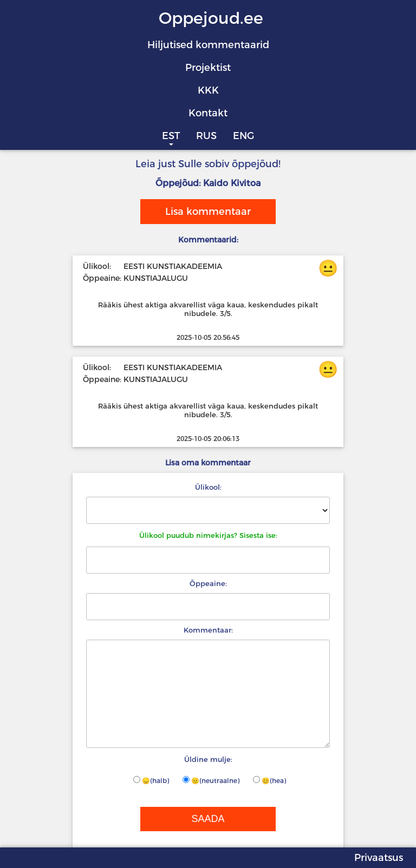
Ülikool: (208, 487)
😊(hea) (269, 780)
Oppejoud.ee (211, 18)
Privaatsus (379, 858)
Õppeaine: (208, 583)
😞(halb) (151, 780)
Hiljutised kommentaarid (208, 45)
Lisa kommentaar (208, 212)
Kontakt (208, 113)
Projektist (208, 68)
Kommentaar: (208, 630)
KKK (208, 90)
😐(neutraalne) (211, 780)
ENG (243, 136)
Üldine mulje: (208, 759)
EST (171, 136)
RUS (206, 136)
